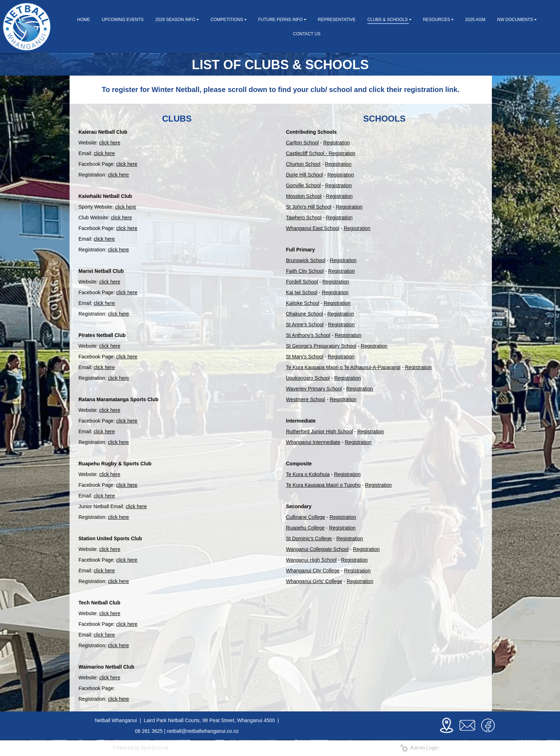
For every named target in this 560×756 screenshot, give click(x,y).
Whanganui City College (313, 571)
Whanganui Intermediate (313, 442)
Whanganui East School (313, 228)
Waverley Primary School (314, 389)
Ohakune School (305, 314)
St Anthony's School (308, 335)
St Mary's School (305, 357)
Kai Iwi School (302, 292)
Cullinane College (306, 517)
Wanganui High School (311, 560)
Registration (337, 143)
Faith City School (305, 271)
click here (110, 143)
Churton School (303, 164)
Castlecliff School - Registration (321, 153)
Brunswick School (306, 260)
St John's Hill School (309, 207)
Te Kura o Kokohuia (308, 474)
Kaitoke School (303, 303)
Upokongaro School (308, 378)
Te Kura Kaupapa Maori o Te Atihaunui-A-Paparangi (343, 367)
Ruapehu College (305, 528)
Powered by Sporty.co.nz (141, 748)
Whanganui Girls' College (314, 581)
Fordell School (302, 282)
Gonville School (303, 185)
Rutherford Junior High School (320, 431)
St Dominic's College (309, 538)
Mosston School (304, 196)
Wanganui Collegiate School (317, 549)
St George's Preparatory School (321, 346)
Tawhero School (304, 218)
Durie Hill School (304, 175)
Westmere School (306, 399)
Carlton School (302, 143)
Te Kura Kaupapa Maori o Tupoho (323, 485)
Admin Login (419, 748)
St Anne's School (305, 325)
